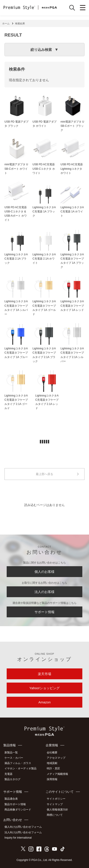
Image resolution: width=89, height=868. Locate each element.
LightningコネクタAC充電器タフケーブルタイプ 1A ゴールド (44, 308)
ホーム (6, 23)
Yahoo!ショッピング (44, 688)
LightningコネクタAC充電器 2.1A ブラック (16, 259)
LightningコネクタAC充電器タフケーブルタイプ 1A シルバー (16, 308)
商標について (55, 815)
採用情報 (52, 779)
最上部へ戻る (44, 474)
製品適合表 (11, 799)
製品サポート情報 (15, 804)
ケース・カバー (14, 758)
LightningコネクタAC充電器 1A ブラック (44, 212)
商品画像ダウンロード (18, 810)
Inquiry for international (18, 838)
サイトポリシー (56, 799)
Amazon (44, 702)
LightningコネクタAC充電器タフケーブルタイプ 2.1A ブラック (44, 355)
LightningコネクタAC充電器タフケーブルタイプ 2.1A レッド (47, 402)
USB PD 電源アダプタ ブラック (16, 124)
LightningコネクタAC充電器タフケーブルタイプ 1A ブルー (16, 353)
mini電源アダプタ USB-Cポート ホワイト (16, 169)
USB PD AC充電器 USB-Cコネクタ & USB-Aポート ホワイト (16, 214)
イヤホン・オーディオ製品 (20, 768)
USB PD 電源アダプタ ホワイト (44, 124)
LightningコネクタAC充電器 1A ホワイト (72, 212)
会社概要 (52, 753)
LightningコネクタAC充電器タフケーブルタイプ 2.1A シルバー (72, 355)
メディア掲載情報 (57, 774)
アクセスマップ (56, 758)
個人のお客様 (44, 572)
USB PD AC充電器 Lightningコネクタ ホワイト (72, 169)
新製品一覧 (11, 753)
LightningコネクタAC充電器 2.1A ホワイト (44, 259)
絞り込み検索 (41, 50)
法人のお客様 (44, 592)
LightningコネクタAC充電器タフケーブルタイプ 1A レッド (72, 306)
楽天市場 (44, 674)
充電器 (8, 774)
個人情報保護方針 (57, 810)
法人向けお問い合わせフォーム (23, 832)
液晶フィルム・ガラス (18, 763)
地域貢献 (52, 763)
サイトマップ (55, 804)
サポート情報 (44, 612)
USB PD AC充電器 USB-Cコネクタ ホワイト (44, 169)
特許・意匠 (53, 768)
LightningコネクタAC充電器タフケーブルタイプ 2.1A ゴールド (16, 402)
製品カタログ (12, 779)
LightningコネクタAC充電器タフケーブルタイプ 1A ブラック (72, 261)
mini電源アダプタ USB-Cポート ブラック (72, 126)
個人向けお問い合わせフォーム (23, 827)
